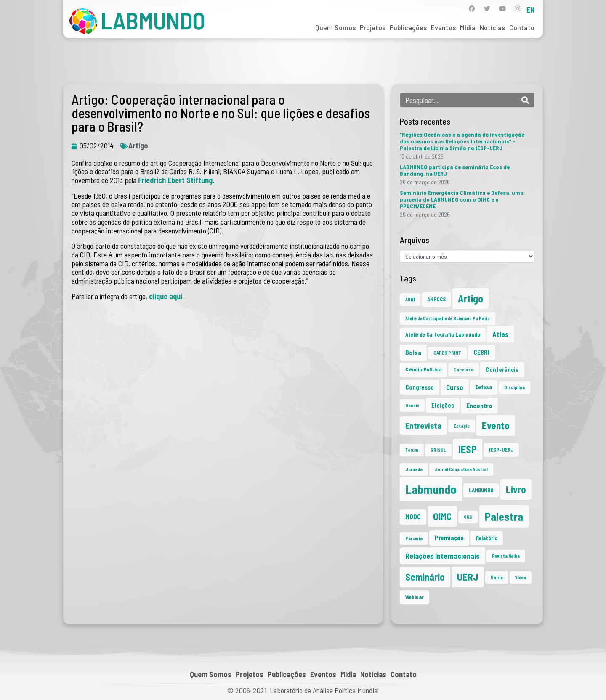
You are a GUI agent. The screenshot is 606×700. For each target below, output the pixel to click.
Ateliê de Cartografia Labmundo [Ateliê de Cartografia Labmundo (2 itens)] (443, 334)
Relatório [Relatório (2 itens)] (487, 538)
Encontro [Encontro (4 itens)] (479, 405)
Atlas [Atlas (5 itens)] (500, 334)
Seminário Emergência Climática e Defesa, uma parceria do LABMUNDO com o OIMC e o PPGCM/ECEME (462, 199)
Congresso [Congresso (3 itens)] (420, 387)
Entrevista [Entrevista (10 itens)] (423, 425)
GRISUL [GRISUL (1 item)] (438, 450)
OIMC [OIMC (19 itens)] (442, 516)
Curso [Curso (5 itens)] (455, 387)
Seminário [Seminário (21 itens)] (425, 577)
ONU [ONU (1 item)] (468, 517)
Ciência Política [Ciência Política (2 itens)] (423, 369)
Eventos (443, 27)
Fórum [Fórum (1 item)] (412, 450)
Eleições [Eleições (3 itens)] (443, 405)
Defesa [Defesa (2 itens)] (484, 387)
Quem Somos (335, 27)
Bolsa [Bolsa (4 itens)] (413, 352)
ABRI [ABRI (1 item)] (410, 299)
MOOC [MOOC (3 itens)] (413, 517)
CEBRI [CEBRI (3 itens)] (481, 352)
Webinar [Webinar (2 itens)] (415, 597)
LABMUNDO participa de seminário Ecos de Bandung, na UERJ (455, 170)
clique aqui (166, 296)
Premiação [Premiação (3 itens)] (449, 538)
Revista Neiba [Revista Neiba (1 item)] (506, 556)
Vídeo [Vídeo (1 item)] (521, 577)
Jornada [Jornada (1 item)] (414, 469)
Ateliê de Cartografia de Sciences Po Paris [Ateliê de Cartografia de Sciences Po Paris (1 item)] (448, 318)
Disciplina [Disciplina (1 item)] (514, 387)
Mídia (468, 27)
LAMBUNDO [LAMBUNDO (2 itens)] (481, 490)
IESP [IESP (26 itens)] (468, 449)
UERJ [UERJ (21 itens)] (468, 577)
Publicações (408, 27)
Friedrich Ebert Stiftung (175, 180)
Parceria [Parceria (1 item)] (414, 538)
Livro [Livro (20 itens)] (516, 489)
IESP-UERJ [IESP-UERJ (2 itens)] (501, 450)
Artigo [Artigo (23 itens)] (470, 298)
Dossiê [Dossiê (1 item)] (412, 405)
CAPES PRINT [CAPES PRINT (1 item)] (447, 353)
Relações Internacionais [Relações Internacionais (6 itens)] (443, 556)
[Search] (525, 100)
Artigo (138, 146)
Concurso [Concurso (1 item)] (464, 370)
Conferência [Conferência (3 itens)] (502, 370)
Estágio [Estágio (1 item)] (462, 426)
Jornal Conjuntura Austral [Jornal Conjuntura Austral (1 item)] (461, 469)
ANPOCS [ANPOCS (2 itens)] (436, 299)
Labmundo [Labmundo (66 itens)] (431, 489)
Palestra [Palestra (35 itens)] (504, 516)
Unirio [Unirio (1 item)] (497, 577)
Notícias (492, 27)
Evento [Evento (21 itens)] (496, 425)
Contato (522, 27)
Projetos (373, 27)
